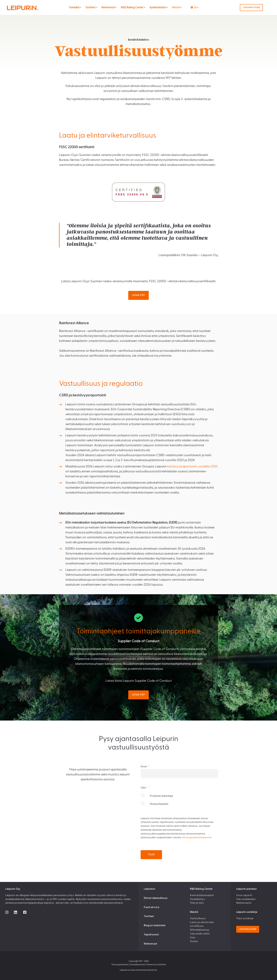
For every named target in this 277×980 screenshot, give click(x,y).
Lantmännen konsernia (146, 970)
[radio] (179, 797)
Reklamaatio (244, 903)
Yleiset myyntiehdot (156, 964)
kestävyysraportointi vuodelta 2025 (192, 466)
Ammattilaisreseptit (202, 895)
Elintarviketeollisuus (156, 898)
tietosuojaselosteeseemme (196, 837)
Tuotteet (149, 916)
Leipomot (149, 889)
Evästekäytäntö (137, 964)
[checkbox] (179, 801)
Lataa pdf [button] (138, 295)
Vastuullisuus (198, 918)
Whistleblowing (199, 930)
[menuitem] (81, 7)
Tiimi (193, 938)
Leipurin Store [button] (251, 7)
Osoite (194, 941)
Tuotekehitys (197, 899)
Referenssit (151, 944)
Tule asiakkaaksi (246, 899)
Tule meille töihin (200, 934)
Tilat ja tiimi (197, 903)
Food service (151, 907)
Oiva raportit (244, 895)
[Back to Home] (30, 8)
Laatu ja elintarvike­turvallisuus (202, 924)
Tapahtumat (151, 935)
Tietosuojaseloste (120, 964)
